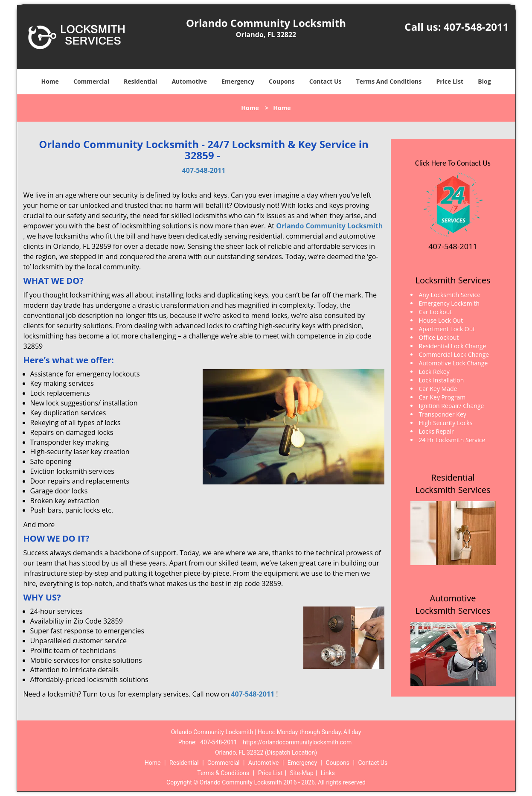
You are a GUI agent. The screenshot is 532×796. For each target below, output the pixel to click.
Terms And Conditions (389, 81)
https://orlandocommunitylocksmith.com (297, 742)
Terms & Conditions (223, 773)
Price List (450, 81)
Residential (140, 81)
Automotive (189, 81)
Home (50, 81)
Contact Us (326, 81)
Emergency (238, 81)
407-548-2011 (476, 27)
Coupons (282, 81)
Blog (484, 81)
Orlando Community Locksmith (329, 226)
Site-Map (302, 773)
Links (328, 773)
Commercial (91, 81)
